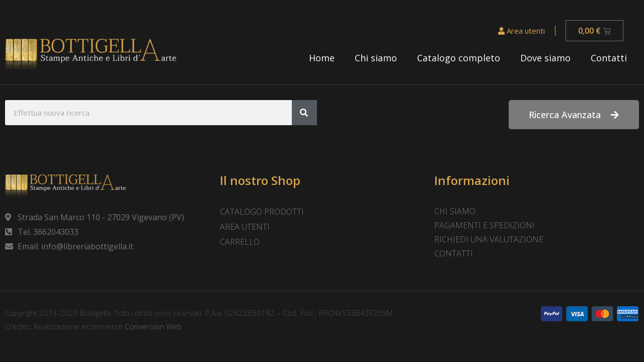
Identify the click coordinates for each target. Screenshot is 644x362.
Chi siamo (376, 58)
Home (322, 58)
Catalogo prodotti (262, 212)
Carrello (240, 242)
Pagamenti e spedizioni (485, 225)
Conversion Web (152, 326)
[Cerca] (304, 113)
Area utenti (521, 31)
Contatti (609, 58)
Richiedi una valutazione (489, 239)
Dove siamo (545, 58)
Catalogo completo (459, 58)
